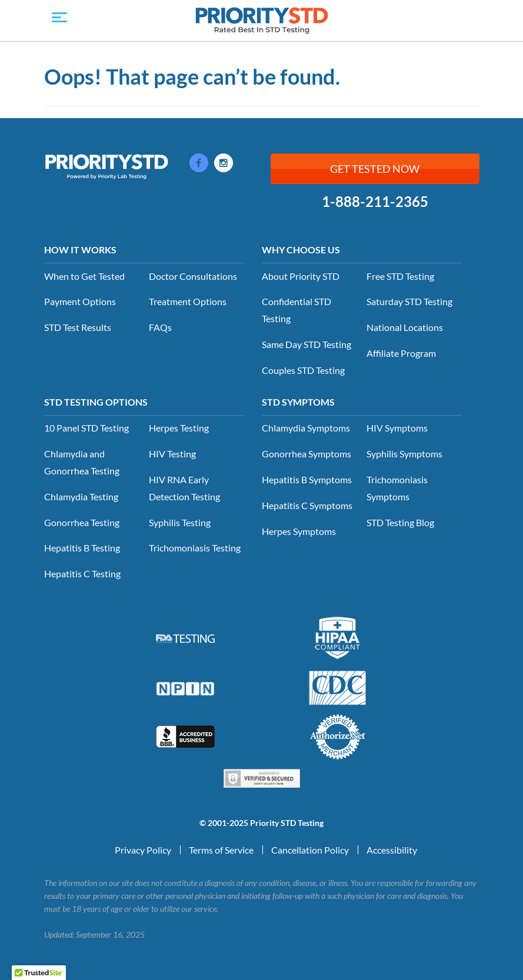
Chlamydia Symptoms (306, 428)
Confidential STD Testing (297, 310)
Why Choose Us (301, 250)
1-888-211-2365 (375, 202)
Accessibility (392, 850)
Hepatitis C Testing (82, 573)
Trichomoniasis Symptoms (397, 488)
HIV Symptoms (397, 428)
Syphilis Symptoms (404, 454)
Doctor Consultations (193, 276)
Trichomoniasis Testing (195, 548)
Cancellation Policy (310, 850)
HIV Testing (172, 454)
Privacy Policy (143, 850)
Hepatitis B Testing (82, 548)
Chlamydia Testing (81, 496)
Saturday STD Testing (409, 301)
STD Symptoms (298, 402)
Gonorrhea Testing (82, 522)
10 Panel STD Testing (86, 428)
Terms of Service (221, 850)
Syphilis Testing (180, 522)
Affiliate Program (401, 353)
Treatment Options (188, 301)
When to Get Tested (84, 276)
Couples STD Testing (303, 370)
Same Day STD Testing (307, 344)
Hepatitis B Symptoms (307, 479)
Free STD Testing (400, 276)
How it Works (80, 250)
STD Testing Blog (400, 522)
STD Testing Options (96, 402)
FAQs (160, 327)
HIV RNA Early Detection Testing (184, 488)
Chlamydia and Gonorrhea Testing (82, 462)
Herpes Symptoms (299, 531)
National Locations (405, 327)
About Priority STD (301, 276)
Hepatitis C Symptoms (307, 505)
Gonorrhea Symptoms (307, 454)
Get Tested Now (375, 169)
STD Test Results (78, 327)
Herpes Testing (179, 428)
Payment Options (80, 301)
